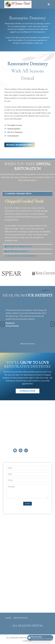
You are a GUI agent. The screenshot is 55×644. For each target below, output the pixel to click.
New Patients (21, 618)
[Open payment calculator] (40, 638)
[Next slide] (52, 324)
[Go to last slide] (3, 324)
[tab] (21, 344)
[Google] (21, 450)
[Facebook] (15, 450)
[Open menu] (49, 4)
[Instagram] (26, 450)
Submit (27, 504)
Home (8, 618)
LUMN (27, 641)
